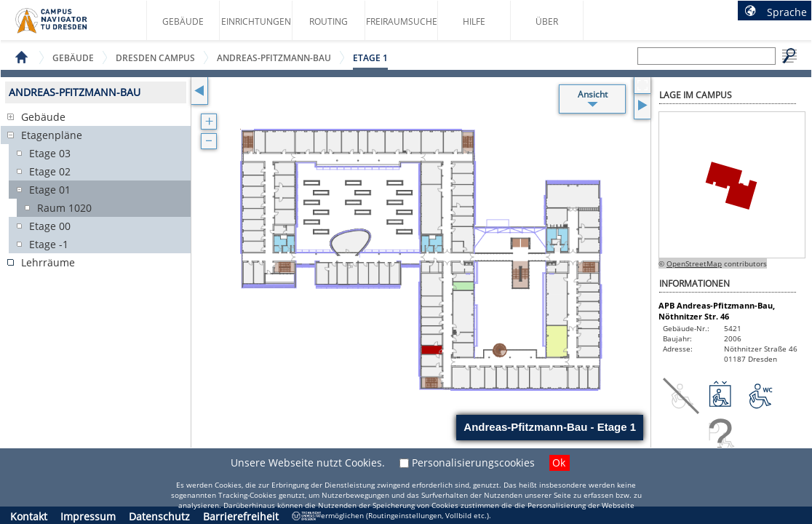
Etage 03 (50, 153)
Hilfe (474, 21)
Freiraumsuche (402, 21)
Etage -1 (49, 244)
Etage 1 (370, 58)
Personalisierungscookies (473, 463)
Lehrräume (48, 262)
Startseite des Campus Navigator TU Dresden (67, 26)
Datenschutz (159, 516)
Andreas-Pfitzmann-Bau (274, 58)
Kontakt (29, 516)
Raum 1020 (64, 208)
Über (547, 21)
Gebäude (183, 21)
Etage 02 (50, 171)
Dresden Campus (155, 58)
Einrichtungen (256, 21)
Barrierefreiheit (241, 516)
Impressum (88, 516)
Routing (329, 21)
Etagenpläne (52, 135)
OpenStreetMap (694, 263)
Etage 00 (50, 226)
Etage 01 (50, 190)
